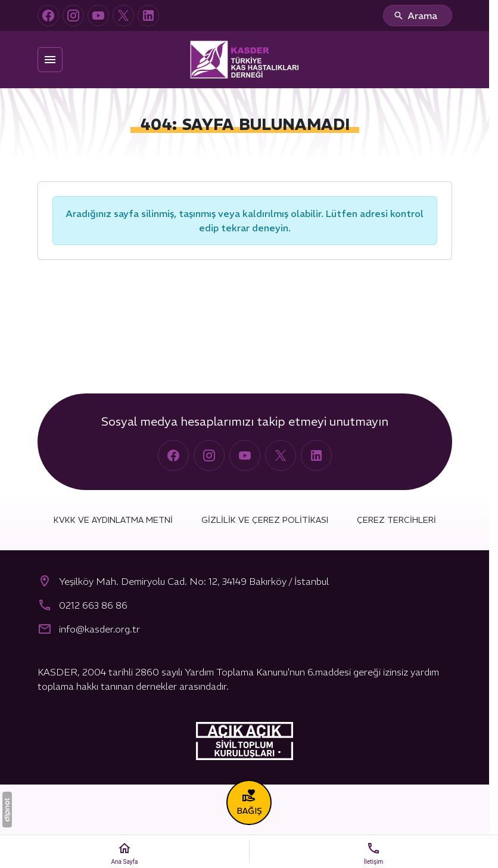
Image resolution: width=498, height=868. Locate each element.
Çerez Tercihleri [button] (396, 520)
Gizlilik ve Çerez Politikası (265, 520)
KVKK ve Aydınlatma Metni (113, 520)
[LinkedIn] (148, 15)
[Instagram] (73, 15)
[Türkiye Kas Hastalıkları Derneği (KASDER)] (245, 60)
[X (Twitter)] (123, 15)
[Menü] (50, 60)
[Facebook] (48, 15)
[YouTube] (98, 15)
